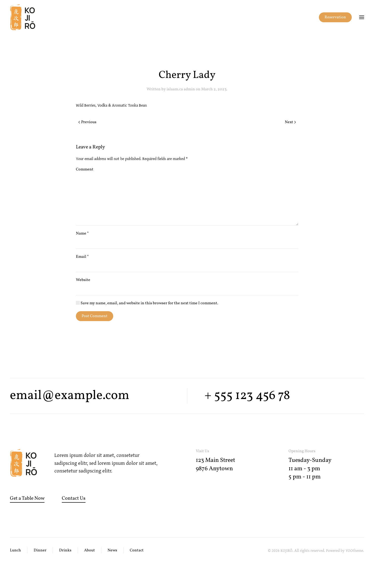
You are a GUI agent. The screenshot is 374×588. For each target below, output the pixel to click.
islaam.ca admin (181, 89)
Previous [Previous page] (87, 122)
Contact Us (74, 498)
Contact (137, 550)
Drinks (65, 550)
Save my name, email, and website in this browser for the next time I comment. (147, 303)
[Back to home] (23, 17)
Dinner (40, 550)
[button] (362, 17)
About (89, 550)
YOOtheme (354, 550)
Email (82, 257)
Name (82, 234)
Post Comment (95, 316)
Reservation (335, 17)
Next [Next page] (290, 122)
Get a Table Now (27, 498)
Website (83, 280)
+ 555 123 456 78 (247, 396)
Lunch (15, 550)
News (112, 550)
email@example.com (70, 396)
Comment (85, 169)
